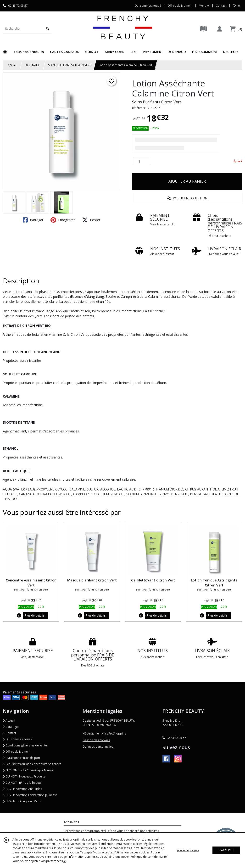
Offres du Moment (17, 752)
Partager (33, 220)
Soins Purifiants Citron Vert (157, 102)
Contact (221, 6)
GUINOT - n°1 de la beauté (22, 783)
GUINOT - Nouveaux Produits (24, 776)
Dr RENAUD (33, 65)
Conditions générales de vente (25, 745)
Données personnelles (98, 747)
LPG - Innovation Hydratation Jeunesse (30, 795)
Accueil (12, 65)
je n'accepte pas (188, 850)
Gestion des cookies (96, 740)
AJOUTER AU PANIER (187, 181)
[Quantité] (141, 161)
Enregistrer (63, 220)
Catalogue (11, 727)
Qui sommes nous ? (17, 739)
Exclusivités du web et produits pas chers (32, 764)
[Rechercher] (48, 29)
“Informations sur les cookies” (88, 857)
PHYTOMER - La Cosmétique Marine (28, 770)
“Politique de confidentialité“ (149, 857)
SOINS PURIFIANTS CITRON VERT (70, 65)
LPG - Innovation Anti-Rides (22, 789)
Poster (91, 220)
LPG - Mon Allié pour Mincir (22, 801)
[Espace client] (219, 29)
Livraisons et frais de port (22, 758)
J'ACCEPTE (226, 850)
